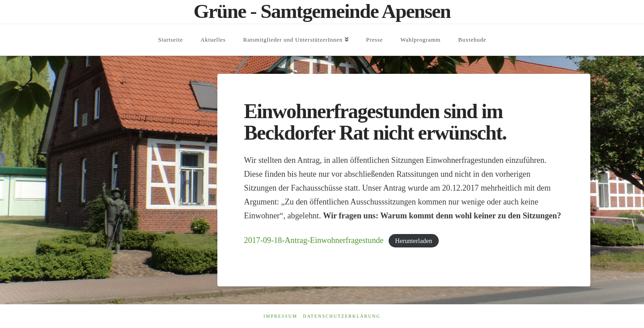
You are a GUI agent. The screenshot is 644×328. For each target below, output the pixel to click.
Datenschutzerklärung (341, 316)
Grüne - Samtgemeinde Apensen (322, 11)
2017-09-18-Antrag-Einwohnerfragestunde (314, 240)
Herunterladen (413, 241)
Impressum (280, 316)
